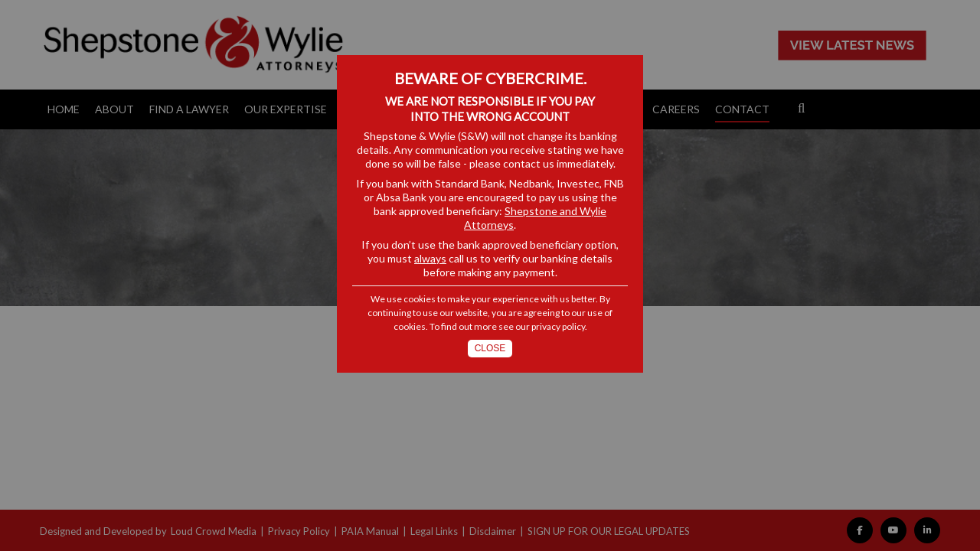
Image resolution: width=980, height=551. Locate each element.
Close (490, 348)
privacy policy (558, 326)
